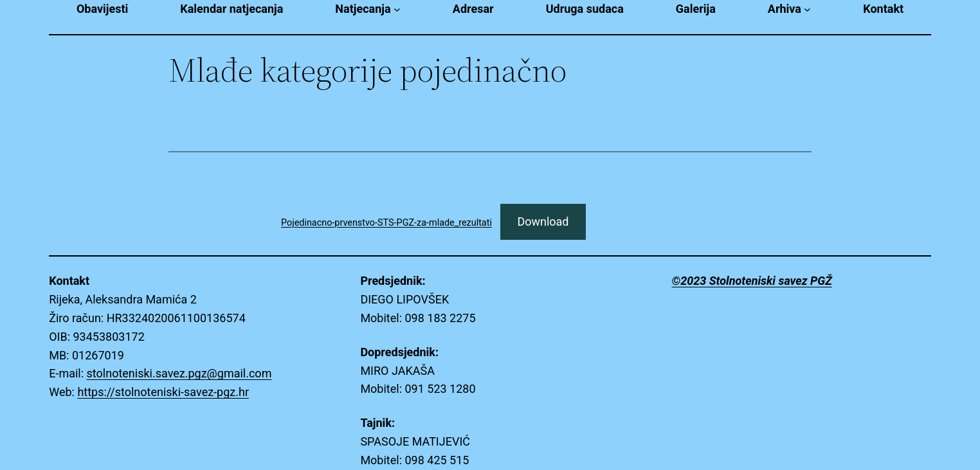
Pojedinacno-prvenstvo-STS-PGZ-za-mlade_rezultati (386, 223)
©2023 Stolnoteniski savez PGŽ (752, 281)
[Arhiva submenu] (807, 9)
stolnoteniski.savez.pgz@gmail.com (179, 373)
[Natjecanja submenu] (397, 9)
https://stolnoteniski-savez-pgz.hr (163, 392)
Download (543, 221)
